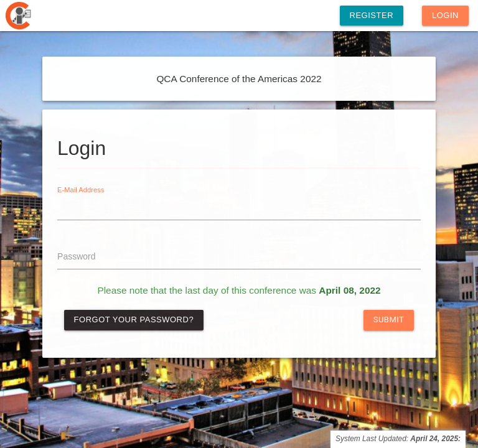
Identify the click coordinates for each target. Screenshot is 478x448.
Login (445, 15)
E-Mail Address (81, 190)
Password (76, 256)
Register (372, 15)
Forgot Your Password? (134, 320)
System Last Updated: (398, 439)
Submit (389, 320)
